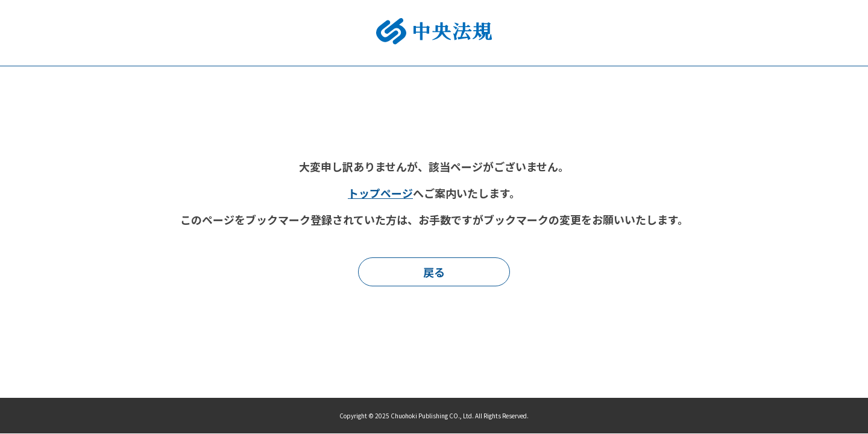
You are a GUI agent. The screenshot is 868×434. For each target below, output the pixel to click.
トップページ (380, 193)
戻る (434, 272)
